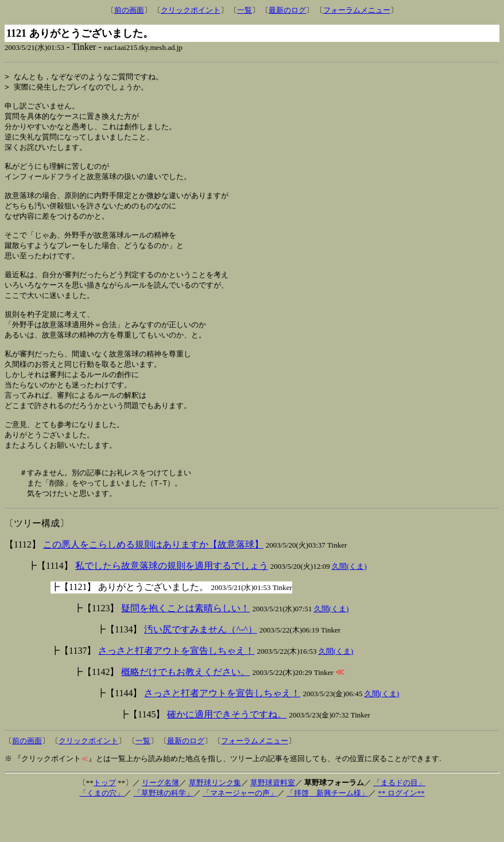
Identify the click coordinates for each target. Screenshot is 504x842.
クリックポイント (191, 10)
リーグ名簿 (160, 819)
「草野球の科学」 (164, 829)
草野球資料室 (273, 819)
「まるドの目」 (399, 819)
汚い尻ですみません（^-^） (200, 666)
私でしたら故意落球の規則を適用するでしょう (172, 602)
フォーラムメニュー (357, 10)
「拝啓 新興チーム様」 (327, 829)
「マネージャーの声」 (240, 829)
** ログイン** (401, 829)
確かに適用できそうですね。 (227, 750)
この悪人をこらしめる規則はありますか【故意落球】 (153, 581)
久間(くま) (349, 602)
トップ (105, 819)
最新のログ (287, 10)
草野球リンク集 (215, 819)
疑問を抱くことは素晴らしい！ (185, 644)
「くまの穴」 (102, 829)
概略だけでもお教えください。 (185, 708)
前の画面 (129, 10)
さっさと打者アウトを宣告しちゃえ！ (176, 687)
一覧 (245, 10)
